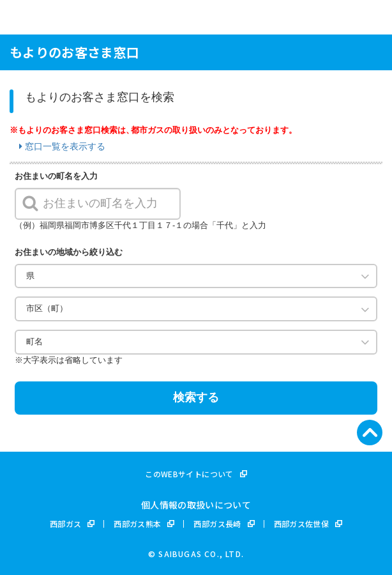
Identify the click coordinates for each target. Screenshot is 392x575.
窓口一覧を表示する (62, 146)
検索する (196, 397)
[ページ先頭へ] (370, 433)
